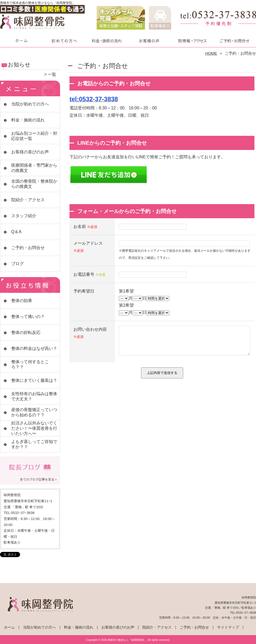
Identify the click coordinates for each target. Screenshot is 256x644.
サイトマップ (228, 627)
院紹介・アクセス (192, 41)
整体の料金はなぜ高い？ (34, 348)
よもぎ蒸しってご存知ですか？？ (34, 444)
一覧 (52, 74)
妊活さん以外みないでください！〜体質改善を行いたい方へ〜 (34, 428)
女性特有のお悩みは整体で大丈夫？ (34, 396)
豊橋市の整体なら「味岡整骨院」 (127, 640)
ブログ (18, 264)
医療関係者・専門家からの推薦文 (34, 168)
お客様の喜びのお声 (149, 41)
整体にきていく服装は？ (34, 380)
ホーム (21, 41)
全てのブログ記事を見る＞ (39, 479)
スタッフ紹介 (24, 216)
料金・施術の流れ (107, 41)
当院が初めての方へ (64, 41)
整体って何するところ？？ (30, 364)
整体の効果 (22, 301)
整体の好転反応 (26, 332)
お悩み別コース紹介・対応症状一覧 (34, 136)
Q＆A (16, 232)
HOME (211, 53)
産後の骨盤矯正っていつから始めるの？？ (34, 412)
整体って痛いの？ (28, 317)
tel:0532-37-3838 (94, 99)
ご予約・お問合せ (235, 41)
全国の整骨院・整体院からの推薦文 (34, 184)
